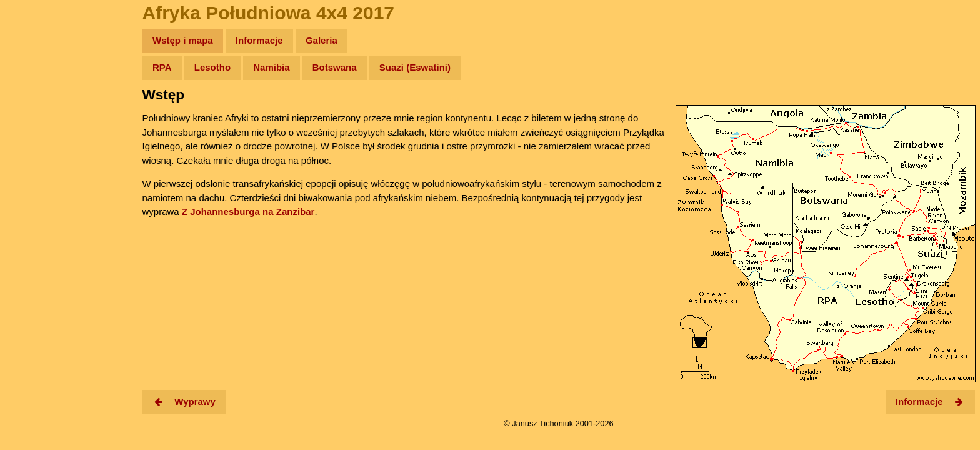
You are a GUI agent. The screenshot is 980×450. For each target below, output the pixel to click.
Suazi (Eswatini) (415, 67)
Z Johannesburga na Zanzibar (248, 212)
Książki (37, 162)
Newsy (36, 137)
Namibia (271, 67)
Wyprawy (42, 89)
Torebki (37, 258)
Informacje (259, 40)
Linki (32, 233)
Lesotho (212, 67)
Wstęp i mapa (183, 40)
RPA (162, 67)
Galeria (322, 40)
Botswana (335, 67)
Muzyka (38, 185)
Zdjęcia (37, 113)
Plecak (36, 210)
